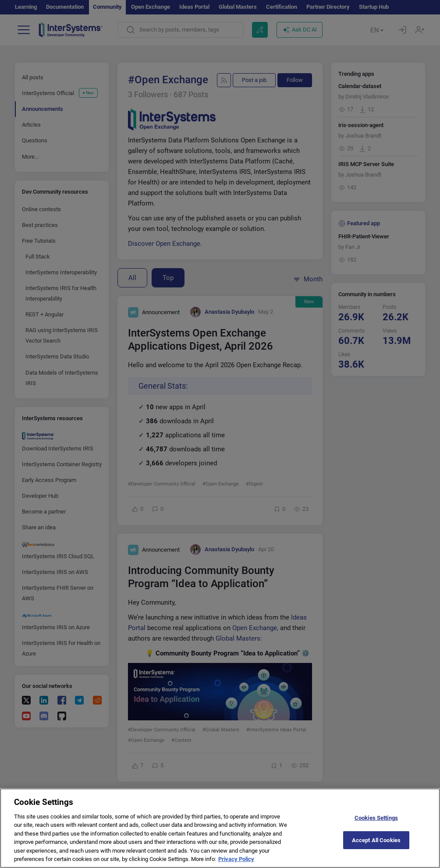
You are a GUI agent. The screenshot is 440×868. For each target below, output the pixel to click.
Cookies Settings (376, 826)
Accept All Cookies (376, 848)
